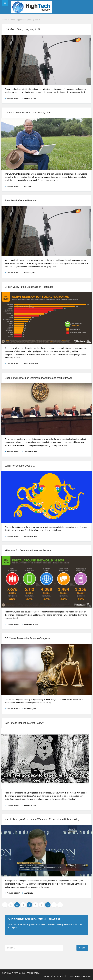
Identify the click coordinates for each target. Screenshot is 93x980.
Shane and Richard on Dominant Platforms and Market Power (38, 378)
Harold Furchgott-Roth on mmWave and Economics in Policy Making (42, 819)
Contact (59, 976)
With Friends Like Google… (20, 466)
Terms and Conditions (79, 976)
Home (5, 20)
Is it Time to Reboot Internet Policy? (24, 723)
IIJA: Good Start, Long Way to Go (23, 29)
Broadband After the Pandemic (22, 200)
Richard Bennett (14, 98)
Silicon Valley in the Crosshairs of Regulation (29, 287)
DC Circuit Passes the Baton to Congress (27, 638)
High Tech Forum (30, 973)
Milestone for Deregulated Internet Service (28, 550)
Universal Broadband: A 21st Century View (28, 113)
